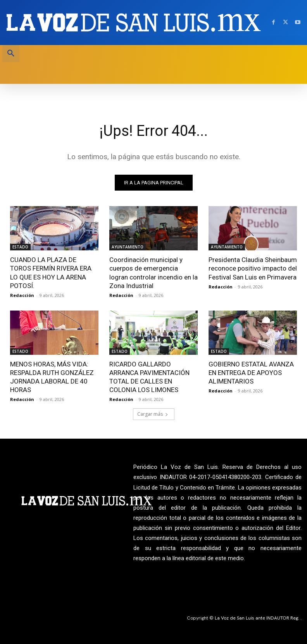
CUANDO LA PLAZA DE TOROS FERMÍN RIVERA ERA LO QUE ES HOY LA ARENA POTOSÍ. (51, 273)
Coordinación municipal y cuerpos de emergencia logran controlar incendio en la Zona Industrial (153, 273)
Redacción (22, 295)
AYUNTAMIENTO (128, 247)
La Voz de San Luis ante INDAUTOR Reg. (258, 618)
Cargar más (153, 414)
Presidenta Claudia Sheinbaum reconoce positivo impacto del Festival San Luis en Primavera (253, 268)
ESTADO (20, 247)
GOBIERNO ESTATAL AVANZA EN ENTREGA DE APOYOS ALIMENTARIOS (251, 373)
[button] (11, 54)
